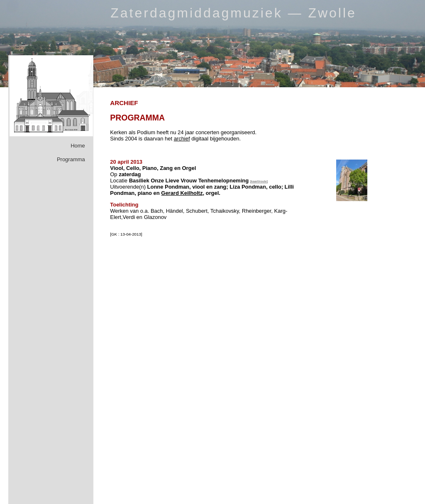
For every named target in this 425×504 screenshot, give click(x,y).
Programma (71, 159)
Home (78, 146)
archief (182, 139)
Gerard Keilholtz (182, 193)
